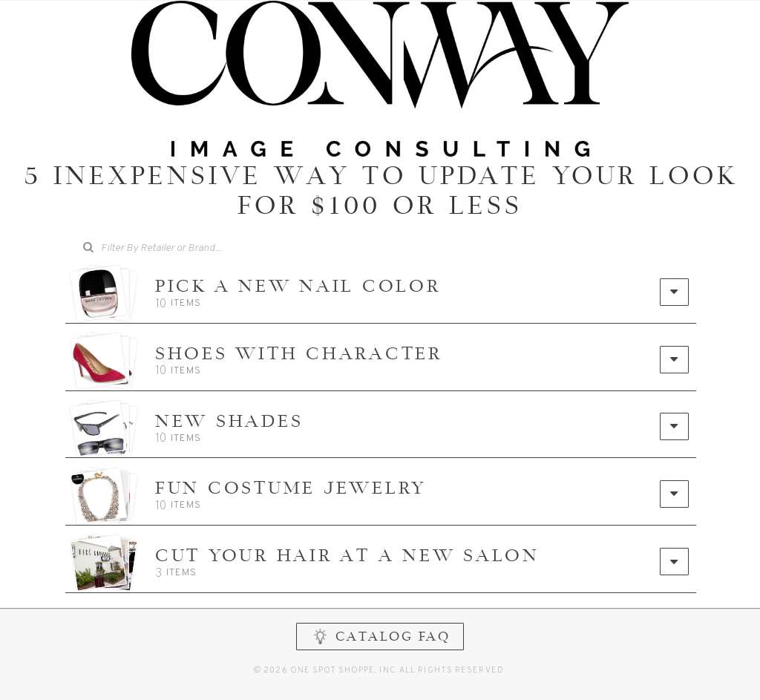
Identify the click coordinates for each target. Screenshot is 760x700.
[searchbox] (182, 247)
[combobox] (171, 249)
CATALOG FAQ (380, 652)
